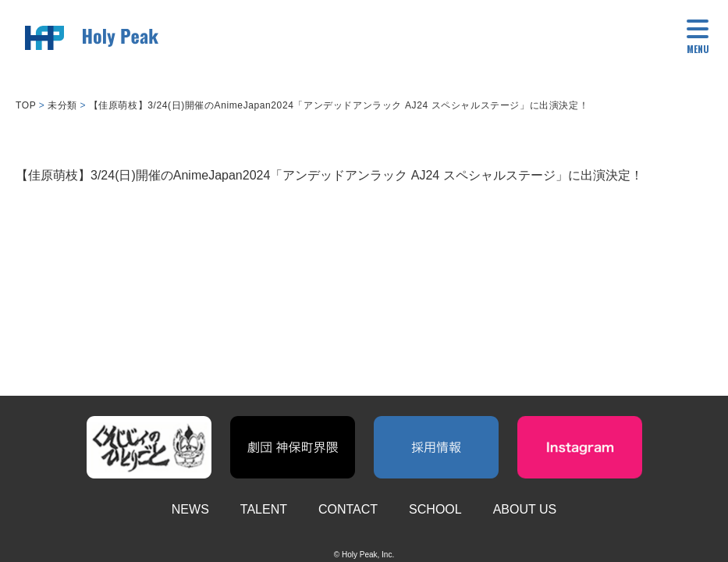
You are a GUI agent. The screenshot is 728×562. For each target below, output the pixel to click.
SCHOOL (435, 509)
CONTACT (348, 509)
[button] (698, 39)
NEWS (190, 509)
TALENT (264, 509)
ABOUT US (525, 509)
